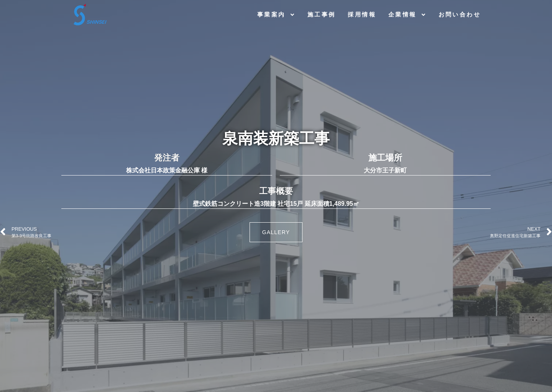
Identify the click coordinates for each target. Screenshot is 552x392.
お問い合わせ (460, 14)
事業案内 (276, 15)
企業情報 (407, 15)
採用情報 (362, 14)
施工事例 (322, 14)
